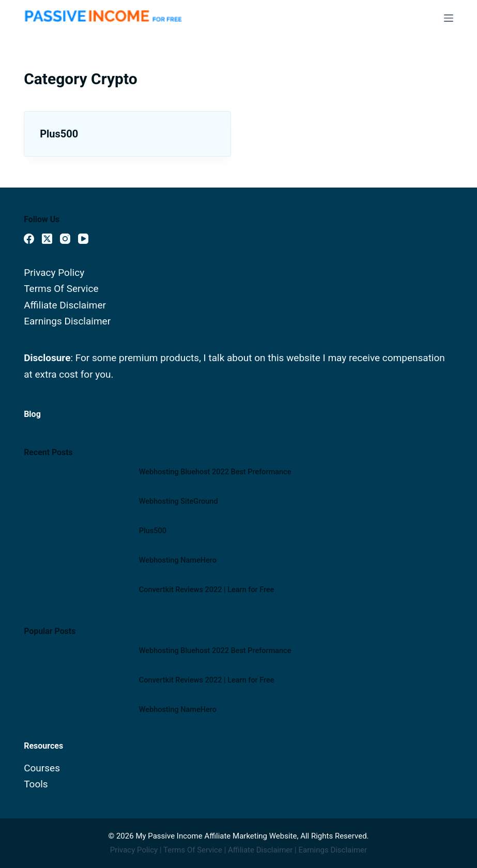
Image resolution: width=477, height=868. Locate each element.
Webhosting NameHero (178, 560)
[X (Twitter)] (47, 239)
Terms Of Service (61, 289)
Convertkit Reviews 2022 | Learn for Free (207, 590)
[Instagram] (65, 239)
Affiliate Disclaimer (65, 305)
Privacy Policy (54, 273)
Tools (36, 784)
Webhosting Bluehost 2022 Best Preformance (215, 472)
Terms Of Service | (196, 850)
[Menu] (449, 18)
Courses (42, 768)
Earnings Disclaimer (67, 321)
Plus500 (59, 134)
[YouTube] (83, 239)
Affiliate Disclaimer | (263, 850)
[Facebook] (29, 239)
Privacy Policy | (137, 850)
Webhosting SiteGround (179, 501)
